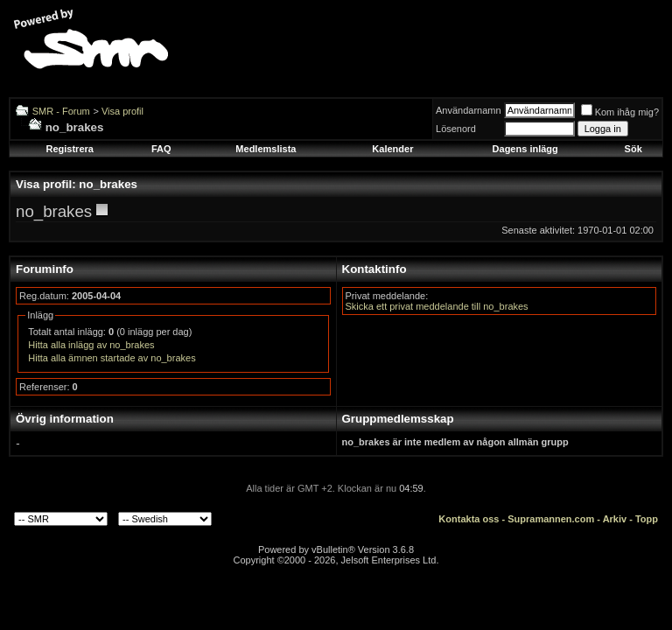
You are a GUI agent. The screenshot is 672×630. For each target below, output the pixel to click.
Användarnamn (469, 110)
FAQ (161, 149)
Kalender (392, 149)
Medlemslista (266, 149)
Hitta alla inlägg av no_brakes (91, 345)
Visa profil (122, 111)
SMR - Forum (61, 111)
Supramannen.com (551, 519)
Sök (633, 149)
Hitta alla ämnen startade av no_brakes (112, 358)
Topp (647, 519)
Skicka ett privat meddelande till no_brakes (437, 306)
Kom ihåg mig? (620, 112)
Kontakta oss (469, 519)
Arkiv (615, 519)
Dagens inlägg (525, 149)
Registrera (69, 149)
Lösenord (456, 129)
